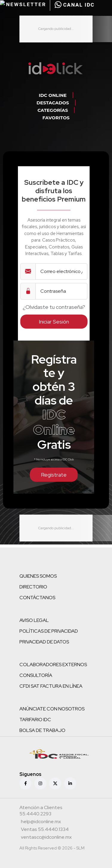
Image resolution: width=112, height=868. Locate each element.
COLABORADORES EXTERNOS (53, 665)
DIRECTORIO (33, 587)
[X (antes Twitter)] (55, 783)
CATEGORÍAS (53, 110)
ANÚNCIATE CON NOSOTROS (52, 709)
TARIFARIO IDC (35, 720)
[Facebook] (25, 783)
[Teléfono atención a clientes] (55, 811)
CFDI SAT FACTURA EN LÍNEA (51, 686)
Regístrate (54, 475)
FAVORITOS (56, 118)
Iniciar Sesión (54, 322)
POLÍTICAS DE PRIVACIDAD (49, 631)
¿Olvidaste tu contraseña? (54, 307)
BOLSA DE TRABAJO (42, 730)
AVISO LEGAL (34, 620)
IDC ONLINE (53, 95)
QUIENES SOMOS (38, 576)
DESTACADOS (53, 103)
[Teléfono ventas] (45, 830)
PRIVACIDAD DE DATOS (44, 642)
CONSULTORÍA (36, 675)
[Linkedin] (70, 783)
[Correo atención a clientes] (41, 822)
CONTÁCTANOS (37, 598)
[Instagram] (40, 783)
